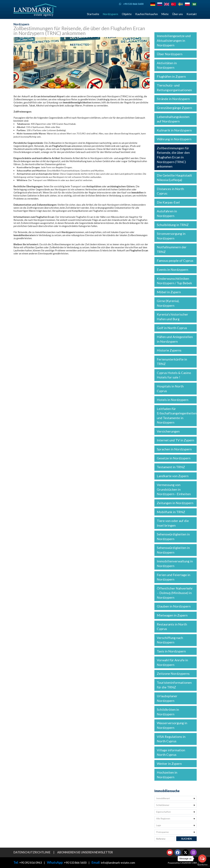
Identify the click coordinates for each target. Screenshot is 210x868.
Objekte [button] (127, 14)
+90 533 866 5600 (75, 863)
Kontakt (192, 14)
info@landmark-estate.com (118, 863)
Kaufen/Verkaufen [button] (147, 14)
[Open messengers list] (202, 859)
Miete (165, 14)
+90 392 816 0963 (31, 863)
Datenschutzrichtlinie (32, 852)
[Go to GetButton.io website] (202, 865)
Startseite (93, 14)
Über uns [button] (178, 14)
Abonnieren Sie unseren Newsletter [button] (85, 852)
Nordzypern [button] (110, 14)
